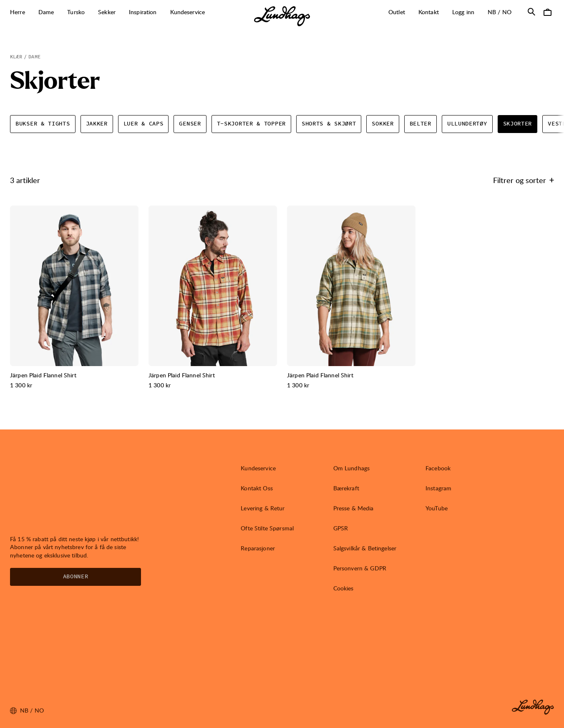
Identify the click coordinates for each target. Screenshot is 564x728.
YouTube (437, 508)
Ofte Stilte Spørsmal (267, 528)
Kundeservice (258, 468)
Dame (34, 57)
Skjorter (518, 124)
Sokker (383, 124)
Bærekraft (346, 488)
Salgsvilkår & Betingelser (365, 548)
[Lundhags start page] (282, 16)
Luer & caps (144, 124)
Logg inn (463, 12)
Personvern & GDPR (360, 568)
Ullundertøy (467, 124)
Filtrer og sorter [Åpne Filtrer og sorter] (524, 180)
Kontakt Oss (257, 488)
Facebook (438, 468)
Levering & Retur (263, 508)
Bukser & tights (43, 124)
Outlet (397, 12)
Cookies (344, 588)
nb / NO (503, 12)
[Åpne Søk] (531, 12)
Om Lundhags (352, 468)
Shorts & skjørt (329, 124)
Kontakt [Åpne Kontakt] (429, 12)
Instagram (438, 488)
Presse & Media (354, 508)
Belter (420, 124)
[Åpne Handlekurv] (547, 12)
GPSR (341, 528)
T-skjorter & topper (251, 124)
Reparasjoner (258, 548)
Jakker (97, 124)
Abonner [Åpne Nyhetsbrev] (76, 577)
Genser (190, 124)
